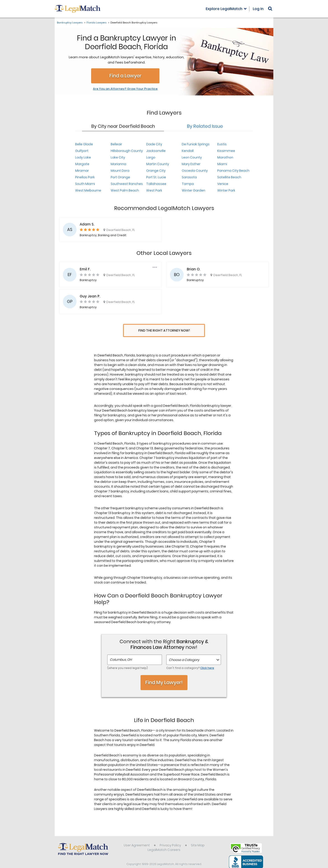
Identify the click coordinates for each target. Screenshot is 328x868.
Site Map (198, 837)
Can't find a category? (190, 659)
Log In (258, 9)
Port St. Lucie (156, 177)
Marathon (225, 157)
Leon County (192, 157)
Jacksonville (156, 151)
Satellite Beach (229, 177)
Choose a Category (184, 651)
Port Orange (120, 177)
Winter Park (226, 190)
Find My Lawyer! (164, 674)
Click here (207, 659)
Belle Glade (84, 144)
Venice (223, 184)
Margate (82, 164)
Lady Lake (83, 157)
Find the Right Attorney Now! (164, 331)
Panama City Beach (233, 171)
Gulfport (82, 151)
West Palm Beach (125, 190)
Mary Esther (191, 164)
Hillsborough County (127, 151)
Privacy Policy (170, 837)
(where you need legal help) (128, 659)
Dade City (154, 144)
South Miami (85, 184)
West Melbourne (88, 190)
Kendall (188, 151)
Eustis (222, 144)
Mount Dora (120, 171)
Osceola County (195, 171)
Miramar (82, 171)
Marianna (118, 164)
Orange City (156, 171)
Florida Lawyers (96, 23)
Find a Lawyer (125, 76)
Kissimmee (226, 151)
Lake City (118, 157)
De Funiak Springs (196, 144)
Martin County (158, 164)
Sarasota (189, 177)
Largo (151, 157)
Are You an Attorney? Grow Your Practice (125, 89)
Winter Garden (193, 190)
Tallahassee (156, 184)
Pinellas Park (85, 177)
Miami (222, 164)
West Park (154, 190)
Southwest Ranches (127, 184)
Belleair (116, 144)
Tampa (188, 184)
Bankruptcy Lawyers (70, 23)
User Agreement (137, 837)
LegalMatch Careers (164, 841)
